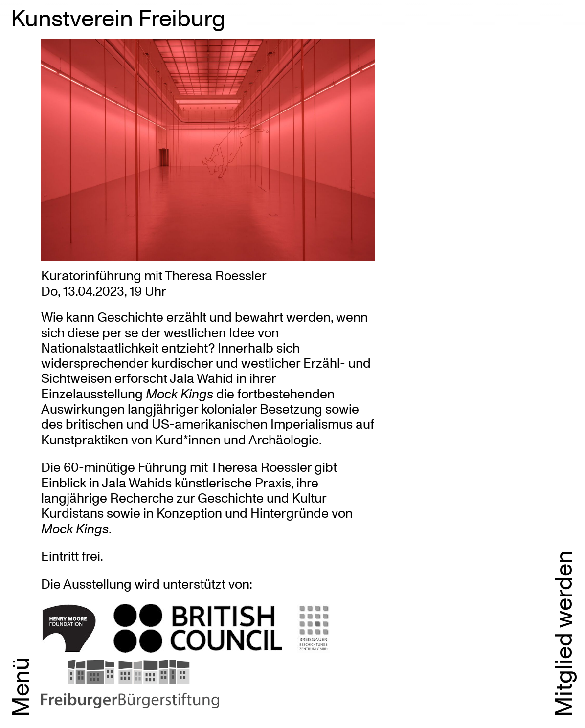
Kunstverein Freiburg (118, 17)
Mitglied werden (562, 634)
